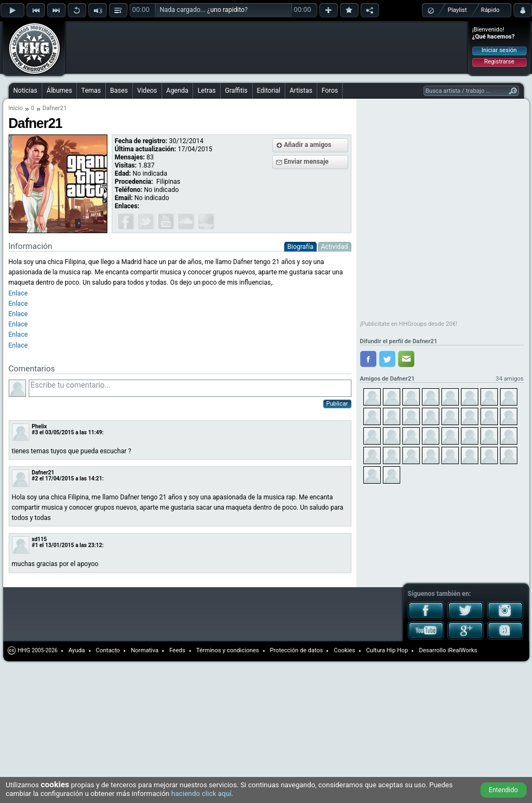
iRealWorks (462, 650)
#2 (35, 478)
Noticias (25, 91)
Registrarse (499, 62)
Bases (119, 91)
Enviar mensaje (306, 162)
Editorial (269, 91)
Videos (147, 91)
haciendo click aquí (201, 794)
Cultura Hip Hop (387, 650)
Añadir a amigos (308, 145)
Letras (206, 91)
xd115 (40, 539)
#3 (35, 432)
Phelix (40, 426)
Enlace (18, 324)
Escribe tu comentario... (190, 388)
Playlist (457, 10)
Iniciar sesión (499, 50)
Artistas (301, 91)
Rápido (490, 10)
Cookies (344, 650)
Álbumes (59, 91)
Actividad (335, 247)
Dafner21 (43, 473)
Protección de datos (297, 650)
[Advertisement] (142, 39)
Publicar (337, 404)
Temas (91, 91)
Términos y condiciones (228, 650)
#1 (35, 545)
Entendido (503, 790)
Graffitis (236, 91)
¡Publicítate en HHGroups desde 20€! (409, 324)
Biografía (300, 247)
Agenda (178, 91)
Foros (330, 91)
